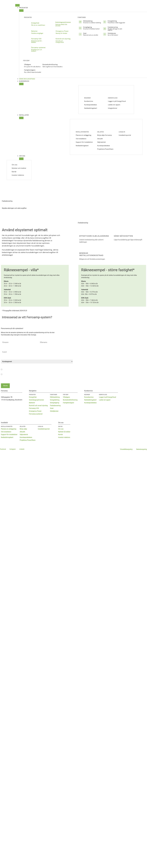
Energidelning (112, 21)
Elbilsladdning (88, 21)
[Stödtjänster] (105, 34)
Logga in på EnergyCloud (117, 101)
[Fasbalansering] (105, 29)
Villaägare (27, 64)
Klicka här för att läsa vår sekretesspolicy (55, 377)
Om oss (14, 165)
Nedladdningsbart (91, 108)
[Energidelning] (105, 22)
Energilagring (88, 27)
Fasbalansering (113, 27)
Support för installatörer (84, 142)
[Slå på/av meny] (17, 5)
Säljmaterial (101, 142)
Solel (85, 33)
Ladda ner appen (114, 105)
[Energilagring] (80, 28)
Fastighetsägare (30, 70)
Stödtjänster (112, 33)
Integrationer (113, 108)
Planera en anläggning (84, 135)
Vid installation (81, 139)
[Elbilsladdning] (80, 22)
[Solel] (80, 34)
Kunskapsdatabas (90, 105)
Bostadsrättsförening (50, 64)
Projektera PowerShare (105, 149)
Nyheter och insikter (19, 168)
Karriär (14, 172)
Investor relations (18, 175)
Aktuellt (100, 139)
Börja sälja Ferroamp (104, 135)
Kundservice (89, 101)
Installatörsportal (125, 135)
